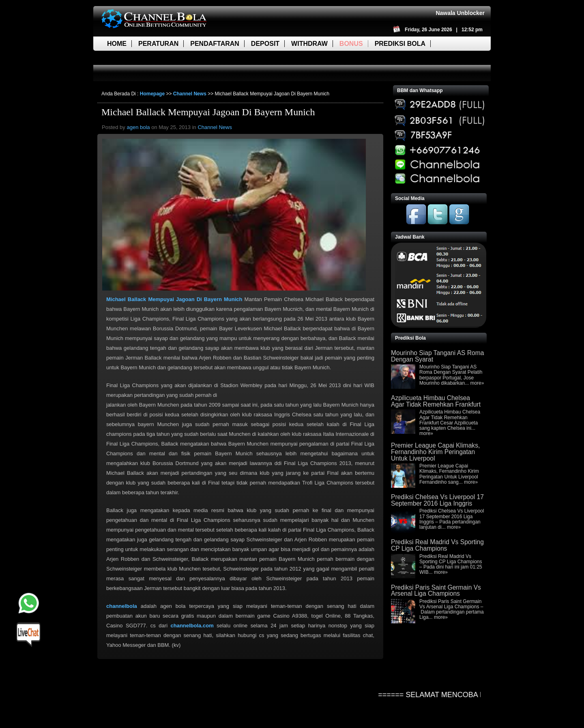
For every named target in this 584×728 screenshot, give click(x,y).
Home (117, 44)
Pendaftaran (215, 44)
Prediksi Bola (400, 44)
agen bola (138, 127)
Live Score (127, 58)
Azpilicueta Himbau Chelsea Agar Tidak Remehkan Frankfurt (436, 401)
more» (477, 383)
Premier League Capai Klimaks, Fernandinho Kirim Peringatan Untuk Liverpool (435, 452)
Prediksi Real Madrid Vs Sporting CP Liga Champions (437, 545)
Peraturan (158, 44)
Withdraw (309, 44)
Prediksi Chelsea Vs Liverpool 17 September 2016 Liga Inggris (437, 500)
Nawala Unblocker (460, 13)
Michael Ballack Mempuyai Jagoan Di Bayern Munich (208, 112)
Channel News (190, 94)
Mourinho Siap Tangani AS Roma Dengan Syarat (437, 356)
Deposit (265, 44)
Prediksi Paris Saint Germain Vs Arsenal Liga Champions (436, 591)
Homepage (152, 94)
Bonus (351, 44)
